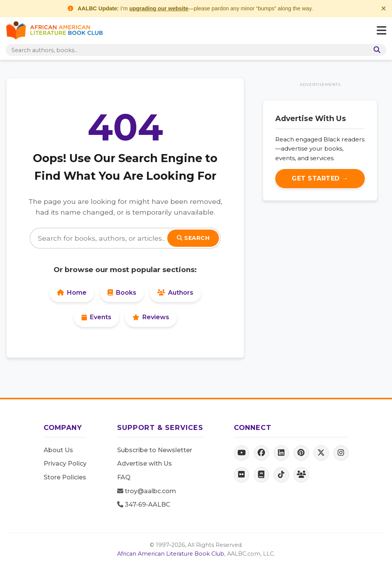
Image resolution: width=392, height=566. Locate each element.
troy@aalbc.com (147, 491)
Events (96, 317)
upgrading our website (159, 8)
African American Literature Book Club (171, 554)
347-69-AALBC (144, 504)
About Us (58, 450)
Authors (175, 293)
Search (193, 238)
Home (72, 293)
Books (122, 293)
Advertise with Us (145, 463)
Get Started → (320, 178)
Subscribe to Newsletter (155, 450)
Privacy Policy (65, 463)
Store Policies (65, 477)
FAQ (124, 477)
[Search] (125, 238)
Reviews (151, 317)
